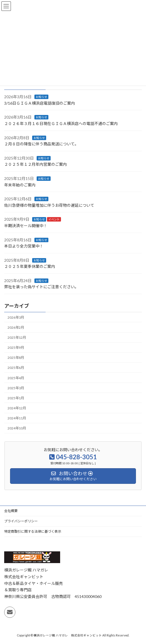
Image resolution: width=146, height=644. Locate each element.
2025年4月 (16, 378)
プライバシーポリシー (21, 521)
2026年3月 (16, 317)
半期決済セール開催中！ (26, 226)
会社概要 (11, 511)
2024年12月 (17, 408)
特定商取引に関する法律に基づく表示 (33, 531)
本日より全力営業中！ (24, 246)
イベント (54, 219)
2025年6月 (16, 368)
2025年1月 (16, 398)
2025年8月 (16, 358)
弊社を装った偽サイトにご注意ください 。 (41, 287)
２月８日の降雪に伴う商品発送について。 (41, 144)
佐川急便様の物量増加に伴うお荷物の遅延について (49, 205)
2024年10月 (17, 428)
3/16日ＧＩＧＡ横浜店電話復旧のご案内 (40, 103)
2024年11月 (17, 418)
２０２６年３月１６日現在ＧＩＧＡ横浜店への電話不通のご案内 (61, 123)
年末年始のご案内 (20, 185)
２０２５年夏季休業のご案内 (30, 266)
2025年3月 (16, 388)
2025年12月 (17, 337)
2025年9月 (16, 348)
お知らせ (41, 97)
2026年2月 (16, 327)
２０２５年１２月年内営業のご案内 (36, 164)
